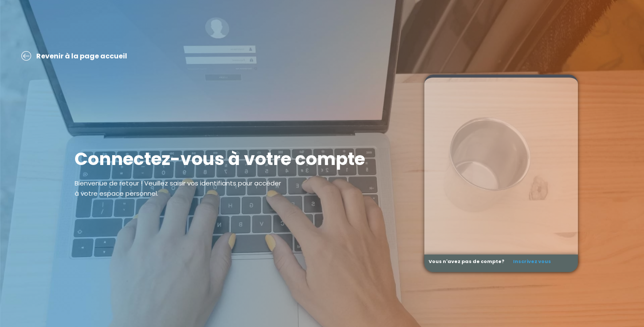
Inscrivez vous (532, 261)
